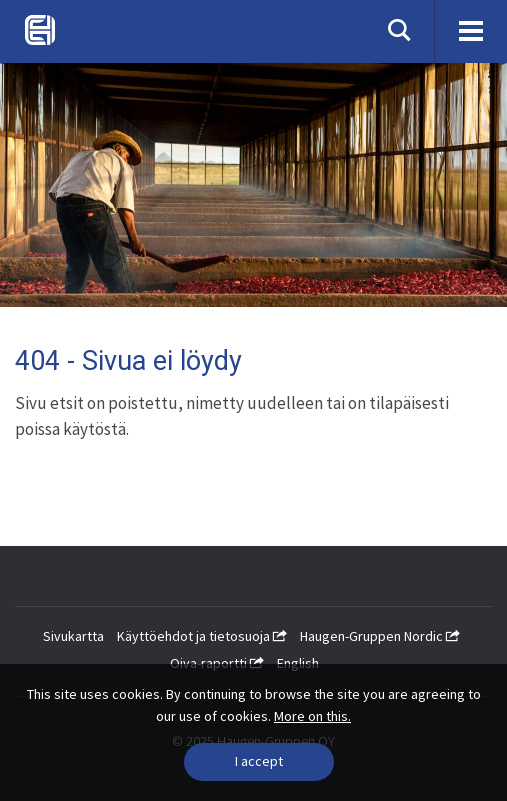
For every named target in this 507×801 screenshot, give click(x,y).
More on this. (312, 716)
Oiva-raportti (217, 663)
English (298, 663)
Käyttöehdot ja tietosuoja (202, 636)
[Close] (259, 762)
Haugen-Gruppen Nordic (380, 636)
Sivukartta (73, 636)
